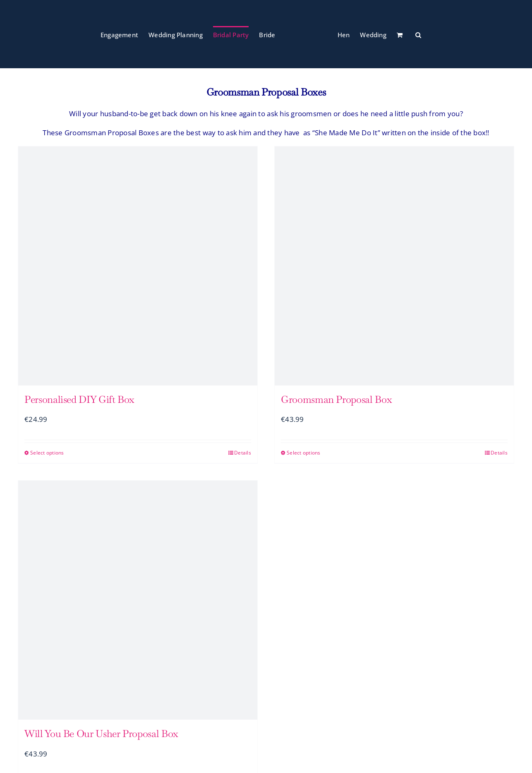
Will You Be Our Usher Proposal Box (101, 734)
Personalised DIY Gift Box (79, 399)
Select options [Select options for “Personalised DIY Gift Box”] (47, 453)
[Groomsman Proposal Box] (394, 266)
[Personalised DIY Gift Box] (138, 266)
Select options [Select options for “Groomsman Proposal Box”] (304, 453)
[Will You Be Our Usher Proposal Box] (138, 600)
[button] (418, 34)
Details (243, 453)
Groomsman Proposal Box (336, 399)
